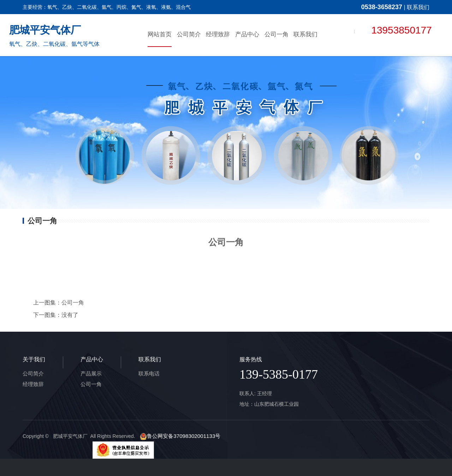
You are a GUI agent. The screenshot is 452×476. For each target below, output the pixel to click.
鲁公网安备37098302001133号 (177, 436)
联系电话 (148, 374)
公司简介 (189, 34)
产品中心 (247, 34)
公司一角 (276, 34)
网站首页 (160, 34)
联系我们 (418, 7)
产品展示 (90, 374)
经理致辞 (218, 34)
